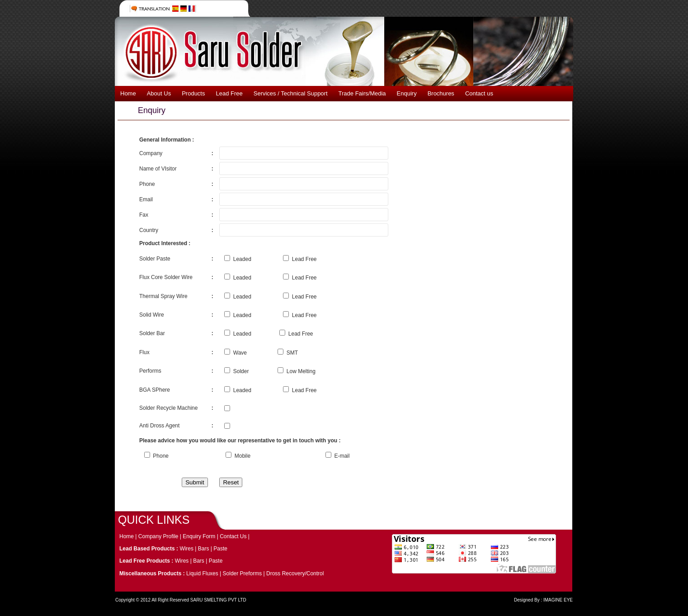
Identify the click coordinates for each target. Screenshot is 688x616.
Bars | (206, 549)
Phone (156, 456)
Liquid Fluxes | (205, 573)
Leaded (238, 259)
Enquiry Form (200, 536)
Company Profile (158, 536)
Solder (236, 371)
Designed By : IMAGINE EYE (543, 600)
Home (127, 536)
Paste (220, 549)
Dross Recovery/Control (295, 573)
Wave (236, 353)
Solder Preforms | (245, 573)
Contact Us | (235, 536)
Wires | (188, 549)
